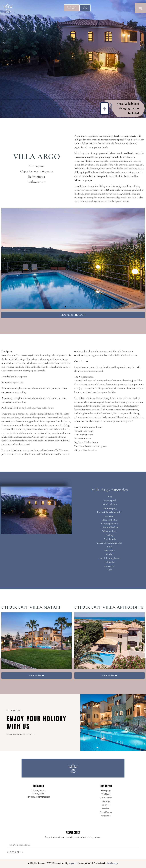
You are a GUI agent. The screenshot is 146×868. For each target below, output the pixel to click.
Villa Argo (106, 801)
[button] (5, 258)
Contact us (106, 816)
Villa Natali (106, 794)
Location (106, 809)
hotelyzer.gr (112, 863)
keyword (73, 863)
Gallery (106, 805)
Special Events (106, 812)
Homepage (106, 791)
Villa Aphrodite (106, 798)
